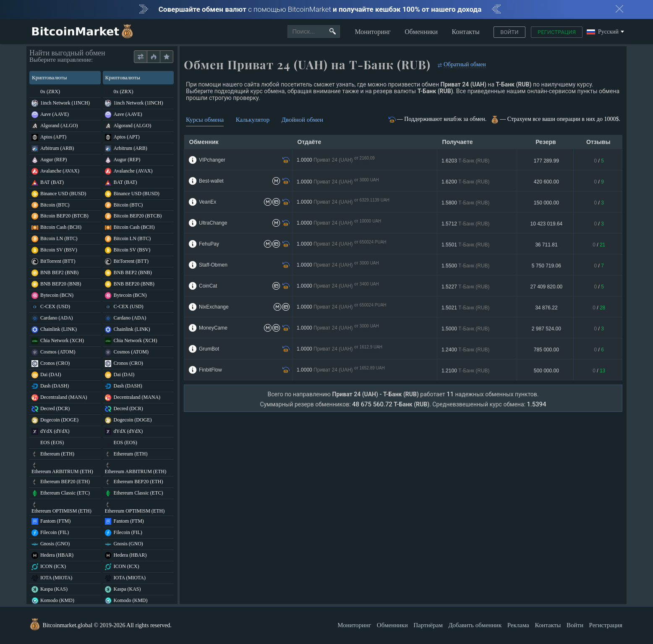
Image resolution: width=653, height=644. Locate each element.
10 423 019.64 (547, 224)
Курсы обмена (205, 120)
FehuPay (209, 244)
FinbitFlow (210, 370)
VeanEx (208, 202)
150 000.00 (546, 203)
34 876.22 (546, 308)
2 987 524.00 (546, 329)
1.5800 (465, 203)
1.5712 (465, 224)
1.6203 (465, 161)
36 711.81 (546, 245)
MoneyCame (213, 328)
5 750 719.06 (546, 266)
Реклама (518, 625)
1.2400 (465, 350)
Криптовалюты (64, 77)
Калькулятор (253, 120)
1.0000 (336, 160)
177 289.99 (546, 161)
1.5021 (465, 308)
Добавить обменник (475, 625)
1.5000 (465, 329)
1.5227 (465, 287)
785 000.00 (546, 350)
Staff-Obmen (213, 265)
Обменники (421, 32)
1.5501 (465, 245)
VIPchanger (212, 160)
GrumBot (209, 349)
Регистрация (557, 32)
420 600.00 (546, 182)
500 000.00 (546, 371)
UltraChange (213, 223)
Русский (603, 32)
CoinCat (208, 286)
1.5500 (465, 266)
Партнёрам (428, 625)
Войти (509, 32)
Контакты (466, 32)
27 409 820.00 (547, 287)
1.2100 (465, 371)
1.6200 (465, 182)
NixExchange (214, 307)
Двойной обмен (302, 120)
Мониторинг (372, 32)
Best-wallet (211, 181)
